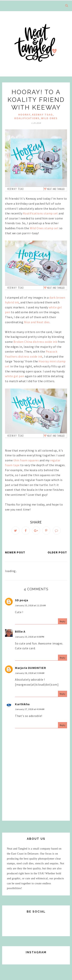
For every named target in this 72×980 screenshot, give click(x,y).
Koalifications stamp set (41, 213)
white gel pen (15, 376)
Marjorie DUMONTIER (30, 668)
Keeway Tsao (42, 115)
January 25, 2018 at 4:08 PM (30, 637)
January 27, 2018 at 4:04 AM (30, 709)
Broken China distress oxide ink (35, 342)
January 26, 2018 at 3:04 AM (30, 673)
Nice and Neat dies (37, 322)
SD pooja (22, 600)
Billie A (20, 631)
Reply (63, 621)
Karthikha (22, 704)
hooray (24, 115)
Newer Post (15, 552)
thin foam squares (26, 460)
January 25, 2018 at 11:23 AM (30, 605)
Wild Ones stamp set (44, 228)
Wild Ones (49, 118)
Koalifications (27, 118)
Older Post (57, 552)
